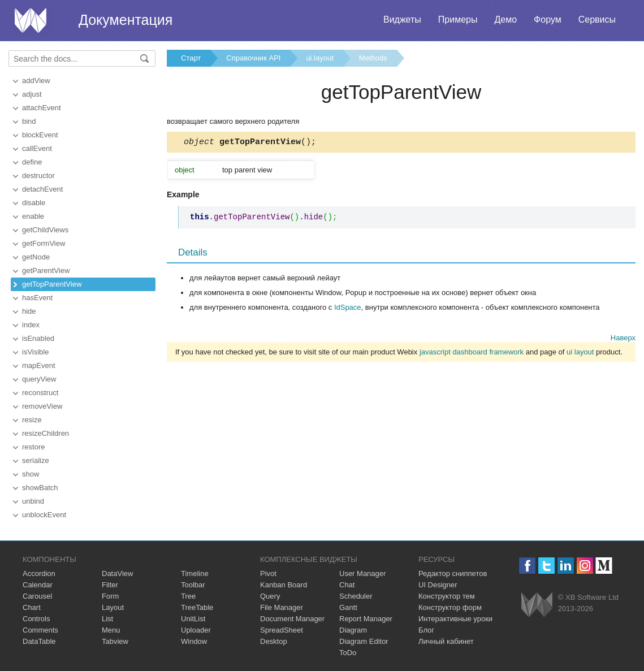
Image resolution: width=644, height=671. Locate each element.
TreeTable (197, 607)
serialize (36, 460)
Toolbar (193, 585)
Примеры (458, 20)
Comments (40, 630)
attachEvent (42, 108)
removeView (42, 406)
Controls (36, 619)
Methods (373, 58)
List (107, 619)
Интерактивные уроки (455, 619)
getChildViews (45, 230)
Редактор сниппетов (453, 573)
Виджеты (402, 20)
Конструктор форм (450, 607)
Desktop (274, 641)
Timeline (195, 573)
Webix (537, 605)
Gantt (348, 607)
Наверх (623, 339)
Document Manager (292, 619)
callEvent (37, 148)
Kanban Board (284, 585)
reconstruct (40, 393)
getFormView (44, 243)
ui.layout (319, 58)
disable (34, 203)
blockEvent (40, 135)
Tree (188, 596)
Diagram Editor (364, 641)
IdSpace (348, 309)
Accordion (39, 573)
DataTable (39, 641)
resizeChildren (46, 433)
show (31, 474)
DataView (117, 573)
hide (29, 311)
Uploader (196, 630)
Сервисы (597, 20)
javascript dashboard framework (472, 354)
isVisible (35, 352)
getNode (36, 257)
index (31, 325)
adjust (32, 94)
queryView (39, 379)
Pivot (268, 573)
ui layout (580, 354)
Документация (126, 20)
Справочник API (253, 58)
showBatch (40, 488)
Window (194, 641)
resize (32, 420)
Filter (110, 585)
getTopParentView (52, 284)
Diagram (353, 630)
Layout (113, 607)
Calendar (38, 585)
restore (33, 447)
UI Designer (438, 585)
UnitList (193, 619)
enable (33, 216)
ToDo (348, 653)
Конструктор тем (447, 596)
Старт (191, 58)
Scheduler (356, 596)
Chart (32, 607)
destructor (38, 176)
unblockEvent (44, 515)
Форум (548, 20)
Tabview (115, 641)
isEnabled (38, 338)
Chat (347, 585)
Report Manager (366, 619)
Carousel (37, 596)
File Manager (282, 607)
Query (270, 596)
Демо (505, 20)
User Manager (362, 573)
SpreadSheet (282, 630)
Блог (426, 630)
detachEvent (42, 189)
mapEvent (39, 365)
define (32, 162)
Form (110, 596)
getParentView (46, 270)
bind (29, 121)
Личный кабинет (446, 641)
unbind (33, 501)
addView (36, 81)
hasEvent (37, 298)
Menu (111, 630)
